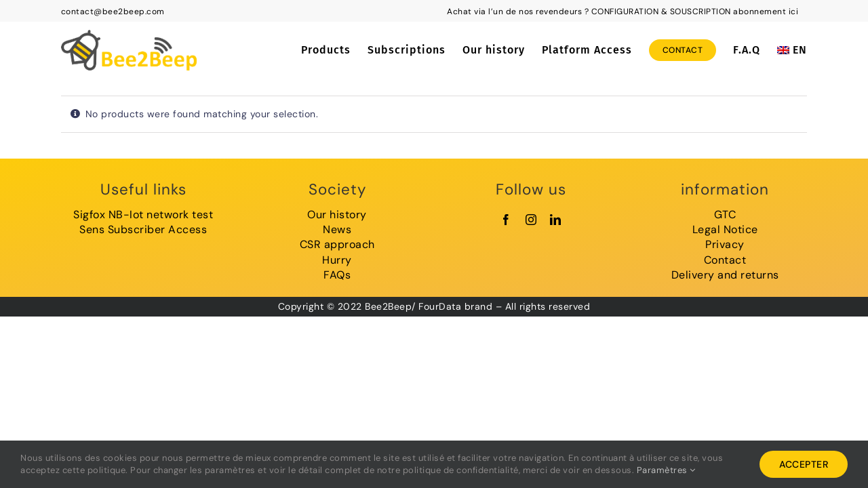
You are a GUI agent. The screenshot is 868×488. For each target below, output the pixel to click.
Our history (337, 215)
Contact (725, 260)
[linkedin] (556, 220)
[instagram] (531, 220)
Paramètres (666, 470)
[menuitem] (792, 50)
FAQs (337, 275)
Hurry (337, 260)
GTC (725, 215)
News (337, 229)
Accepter (804, 464)
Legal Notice (725, 229)
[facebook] (506, 220)
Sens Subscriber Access (143, 229)
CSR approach (337, 244)
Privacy (725, 244)
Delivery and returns (725, 275)
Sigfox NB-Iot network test (143, 215)
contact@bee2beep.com (113, 12)
